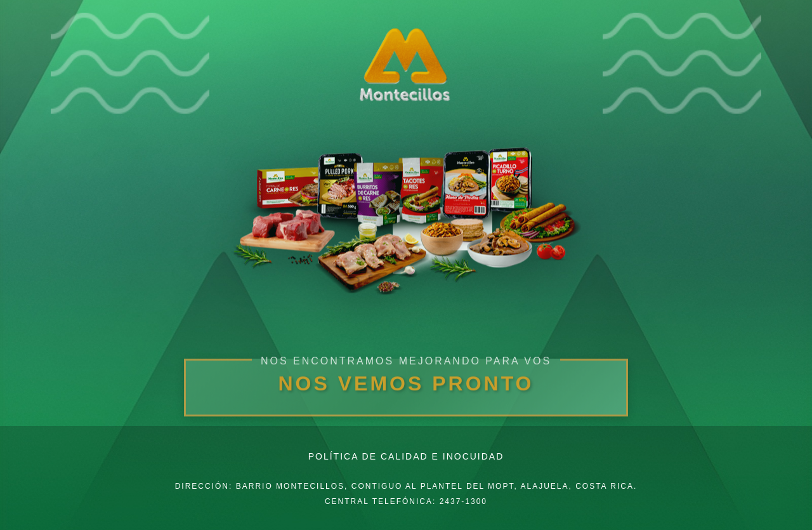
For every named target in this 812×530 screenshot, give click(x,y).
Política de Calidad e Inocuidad (406, 456)
